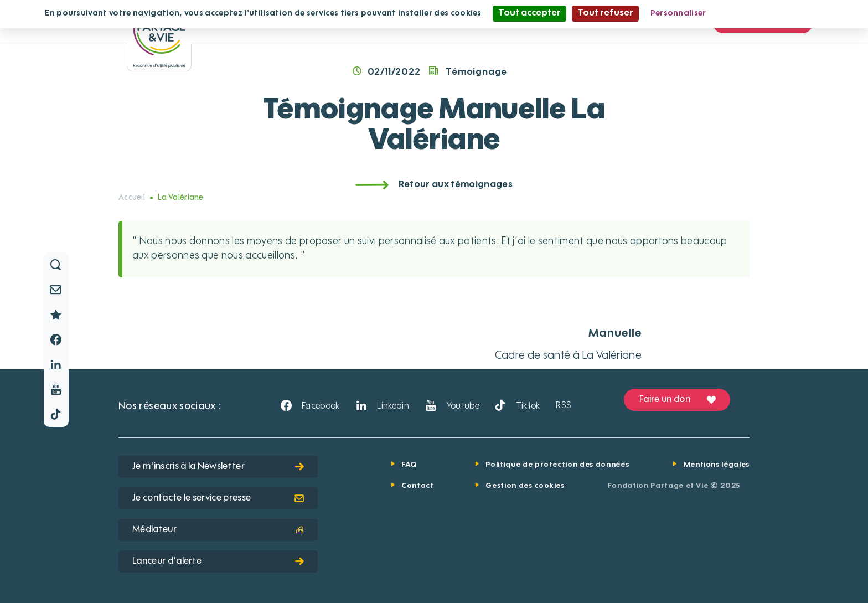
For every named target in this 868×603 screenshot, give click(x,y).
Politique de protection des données (557, 465)
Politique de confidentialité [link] (771, 13)
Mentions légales (717, 465)
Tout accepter (529, 13)
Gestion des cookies (525, 486)
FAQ (409, 465)
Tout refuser (605, 13)
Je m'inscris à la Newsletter (218, 467)
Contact (418, 486)
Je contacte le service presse (218, 498)
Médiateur (218, 530)
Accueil (132, 198)
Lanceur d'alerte (218, 561)
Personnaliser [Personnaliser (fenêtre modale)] (678, 13)
